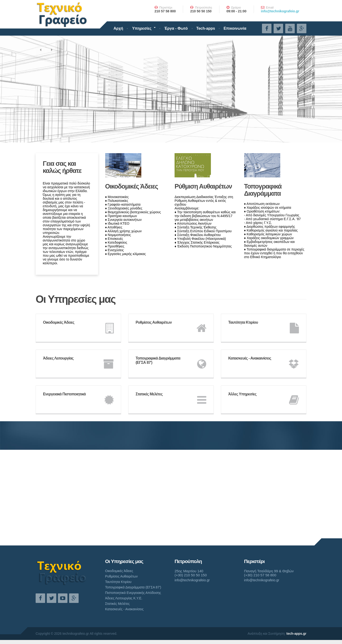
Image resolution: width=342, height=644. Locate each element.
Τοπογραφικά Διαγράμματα (263, 190)
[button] (40, 50)
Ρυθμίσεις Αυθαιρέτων (121, 576)
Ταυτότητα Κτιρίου (118, 582)
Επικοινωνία (235, 28)
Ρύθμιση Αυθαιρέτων (203, 186)
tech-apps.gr (296, 634)
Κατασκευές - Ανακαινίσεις (124, 609)
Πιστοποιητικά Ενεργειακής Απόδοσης (133, 593)
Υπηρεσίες (142, 28)
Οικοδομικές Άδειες (132, 186)
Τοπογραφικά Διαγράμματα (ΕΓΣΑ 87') (133, 587)
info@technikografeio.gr (280, 11)
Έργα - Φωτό (176, 28)
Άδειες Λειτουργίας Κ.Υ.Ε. (124, 598)
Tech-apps (206, 28)
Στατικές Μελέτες (118, 604)
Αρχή (118, 28)
